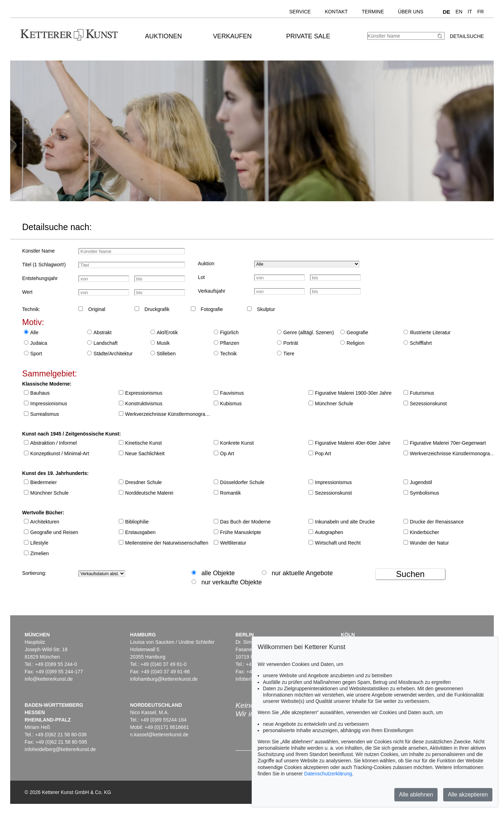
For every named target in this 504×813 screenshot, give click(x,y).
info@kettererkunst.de (49, 679)
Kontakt (336, 12)
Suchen (410, 574)
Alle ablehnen (416, 795)
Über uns (411, 12)
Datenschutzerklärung (328, 774)
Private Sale (308, 36)
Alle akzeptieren (468, 795)
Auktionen (164, 36)
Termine (373, 12)
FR (481, 12)
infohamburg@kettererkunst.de (164, 679)
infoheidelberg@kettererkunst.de (60, 749)
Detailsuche (467, 36)
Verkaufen (232, 36)
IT (470, 12)
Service (300, 12)
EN (459, 12)
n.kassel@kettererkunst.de (159, 735)
